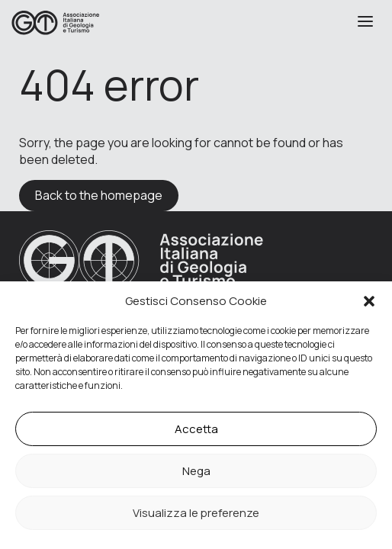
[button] (369, 301)
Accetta (196, 429)
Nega (196, 471)
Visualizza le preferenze (196, 513)
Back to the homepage (99, 195)
